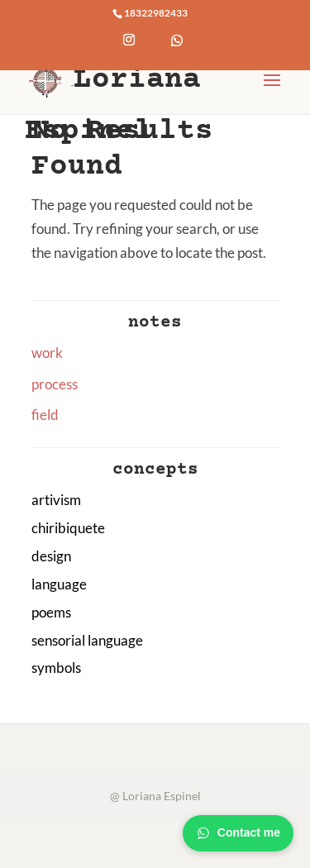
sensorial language (87, 640)
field (45, 415)
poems (51, 612)
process (55, 384)
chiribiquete (68, 528)
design (51, 556)
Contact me (238, 833)
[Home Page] (50, 79)
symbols (56, 668)
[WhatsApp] (177, 53)
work (47, 353)
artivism (56, 500)
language (59, 584)
